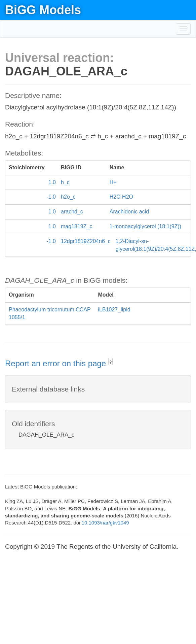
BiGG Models (43, 10)
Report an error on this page (57, 363)
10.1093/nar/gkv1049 (105, 523)
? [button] (110, 362)
